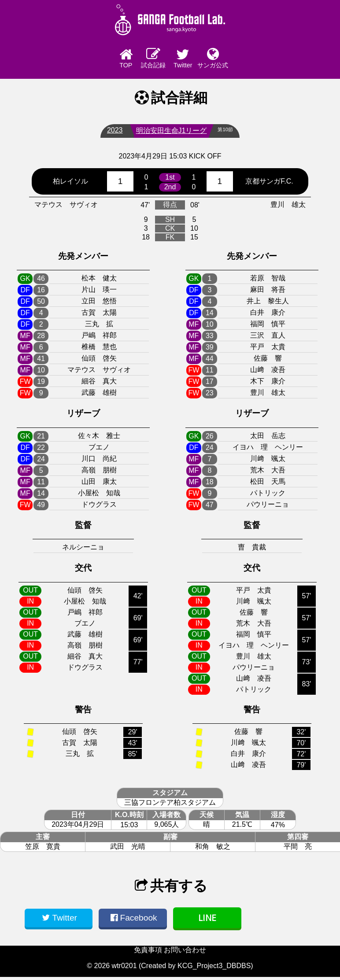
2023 (111, 133)
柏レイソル (70, 184)
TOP (97, 60)
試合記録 (146, 59)
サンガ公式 (243, 59)
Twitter (194, 60)
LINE (207, 921)
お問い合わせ (185, 953)
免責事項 (148, 953)
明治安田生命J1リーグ (168, 134)
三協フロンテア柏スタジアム (170, 805)
